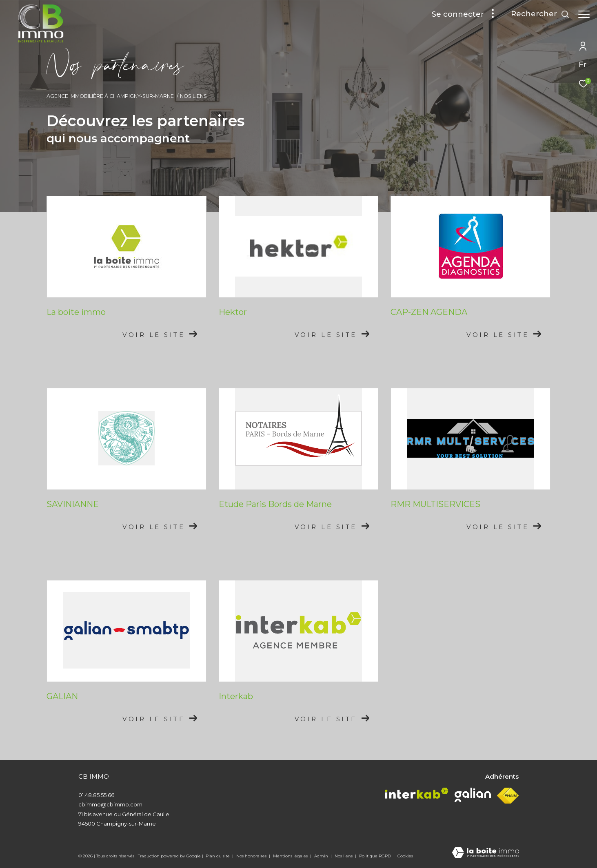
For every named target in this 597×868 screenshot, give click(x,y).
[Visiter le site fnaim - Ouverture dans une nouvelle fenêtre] (508, 796)
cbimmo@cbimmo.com (110, 804)
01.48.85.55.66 (96, 795)
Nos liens (344, 856)
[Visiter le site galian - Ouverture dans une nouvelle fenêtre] (473, 795)
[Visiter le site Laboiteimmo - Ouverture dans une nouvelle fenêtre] (486, 853)
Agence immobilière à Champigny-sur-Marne (110, 96)
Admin (322, 856)
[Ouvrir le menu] (584, 14)
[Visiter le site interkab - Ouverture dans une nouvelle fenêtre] (417, 793)
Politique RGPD (375, 856)
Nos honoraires (252, 856)
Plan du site (218, 856)
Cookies (405, 856)
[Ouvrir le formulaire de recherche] (536, 14)
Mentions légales (291, 856)
